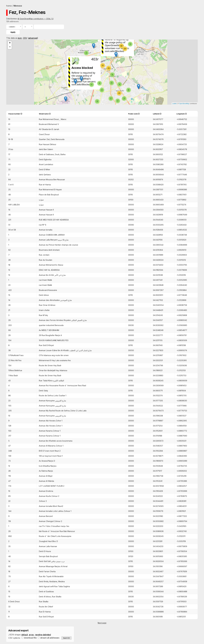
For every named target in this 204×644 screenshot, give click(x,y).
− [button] (10, 47)
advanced (33, 38)
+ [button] (10, 43)
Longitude (181, 114)
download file (29, 638)
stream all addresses (49, 638)
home (9, 6)
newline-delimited (43, 635)
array (31, 635)
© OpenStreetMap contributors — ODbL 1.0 (36, 19)
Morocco (18, 6)
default (25, 635)
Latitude (156, 114)
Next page (102, 623)
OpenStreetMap (184, 104)
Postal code (133, 114)
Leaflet (174, 104)
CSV (25, 38)
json (20, 38)
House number (14, 114)
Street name (44, 114)
